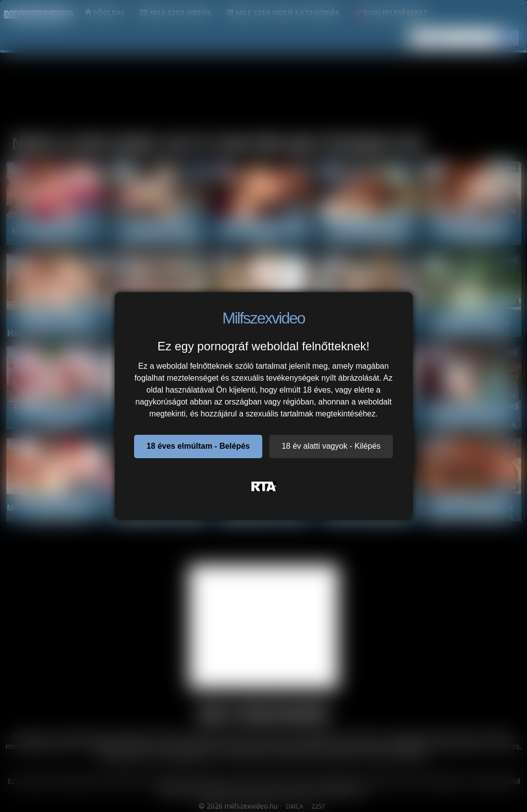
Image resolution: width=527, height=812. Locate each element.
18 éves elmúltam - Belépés (198, 446)
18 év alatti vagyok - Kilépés (331, 446)
